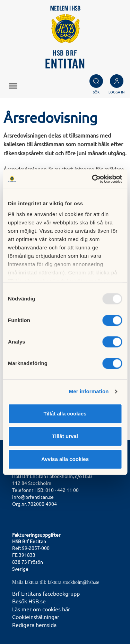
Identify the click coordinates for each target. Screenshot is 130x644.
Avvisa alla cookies (65, 459)
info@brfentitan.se (33, 497)
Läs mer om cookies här (41, 609)
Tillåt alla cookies (65, 414)
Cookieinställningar (36, 617)
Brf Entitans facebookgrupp (46, 593)
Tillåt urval (65, 436)
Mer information (89, 391)
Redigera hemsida (34, 625)
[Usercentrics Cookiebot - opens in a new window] (93, 179)
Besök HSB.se (29, 601)
